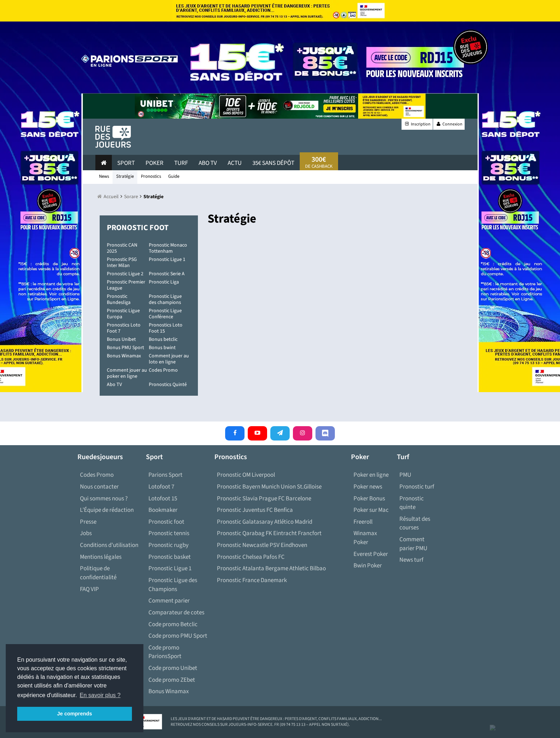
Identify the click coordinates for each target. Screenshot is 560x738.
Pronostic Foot (138, 228)
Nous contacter (99, 487)
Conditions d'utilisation (109, 545)
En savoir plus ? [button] (100, 695)
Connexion (449, 124)
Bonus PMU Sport (125, 348)
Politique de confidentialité (98, 573)
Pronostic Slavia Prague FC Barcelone (264, 499)
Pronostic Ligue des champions (165, 299)
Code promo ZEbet (172, 680)
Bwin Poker (368, 566)
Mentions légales (101, 557)
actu (235, 163)
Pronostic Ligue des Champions (173, 585)
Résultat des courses (415, 523)
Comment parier (169, 601)
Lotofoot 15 (163, 499)
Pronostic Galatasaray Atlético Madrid (265, 522)
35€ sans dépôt (273, 163)
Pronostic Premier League (126, 285)
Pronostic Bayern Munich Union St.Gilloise (269, 487)
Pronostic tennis (169, 533)
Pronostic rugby (169, 545)
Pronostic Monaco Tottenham (168, 248)
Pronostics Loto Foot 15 (166, 328)
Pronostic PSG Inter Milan (122, 263)
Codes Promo (163, 370)
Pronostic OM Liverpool (246, 475)
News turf (411, 560)
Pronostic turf (417, 487)
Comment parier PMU (413, 544)
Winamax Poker (365, 538)
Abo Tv (208, 163)
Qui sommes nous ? (104, 499)
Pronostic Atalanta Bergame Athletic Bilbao (271, 568)
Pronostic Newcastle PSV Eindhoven (262, 545)
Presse (88, 522)
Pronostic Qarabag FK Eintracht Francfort (269, 533)
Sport (126, 163)
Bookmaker (163, 510)
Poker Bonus (369, 499)
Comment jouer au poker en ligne (127, 373)
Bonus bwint (162, 348)
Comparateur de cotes (176, 613)
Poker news (368, 487)
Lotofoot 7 (161, 487)
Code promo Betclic (173, 624)
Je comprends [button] (75, 714)
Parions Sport (165, 475)
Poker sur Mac (371, 510)
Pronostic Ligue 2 (125, 274)
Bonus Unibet (121, 339)
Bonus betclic (163, 339)
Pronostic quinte (412, 503)
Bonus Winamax (124, 356)
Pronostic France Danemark (252, 580)
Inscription (417, 124)
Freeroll (363, 522)
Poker (155, 163)
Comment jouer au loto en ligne (169, 359)
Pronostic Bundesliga (119, 299)
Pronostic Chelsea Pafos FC (251, 557)
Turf (181, 163)
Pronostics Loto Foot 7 (124, 328)
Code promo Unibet (173, 668)
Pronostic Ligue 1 (167, 260)
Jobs (86, 533)
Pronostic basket (170, 557)
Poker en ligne (371, 475)
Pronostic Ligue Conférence (165, 314)
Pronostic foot (166, 522)
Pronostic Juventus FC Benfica (255, 510)
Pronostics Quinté (168, 385)
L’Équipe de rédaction (107, 510)
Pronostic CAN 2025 (122, 248)
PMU (405, 475)
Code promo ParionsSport (165, 652)
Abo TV (114, 385)
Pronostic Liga (164, 282)
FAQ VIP (89, 589)
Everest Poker (371, 554)
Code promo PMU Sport (178, 636)
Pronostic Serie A (167, 274)
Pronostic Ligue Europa (123, 314)
